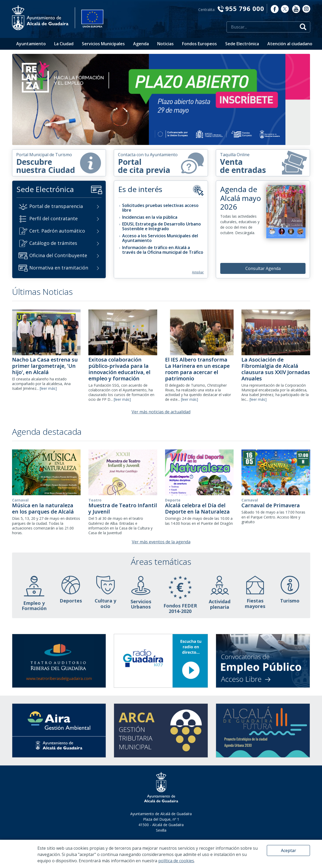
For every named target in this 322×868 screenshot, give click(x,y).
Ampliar (198, 272)
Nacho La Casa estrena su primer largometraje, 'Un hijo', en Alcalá (45, 366)
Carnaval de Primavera (271, 505)
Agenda (141, 44)
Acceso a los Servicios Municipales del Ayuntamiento (160, 238)
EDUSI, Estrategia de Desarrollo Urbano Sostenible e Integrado (162, 226)
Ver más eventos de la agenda (161, 542)
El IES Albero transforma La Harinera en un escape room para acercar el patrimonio (197, 369)
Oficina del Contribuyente (58, 255)
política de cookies (176, 861)
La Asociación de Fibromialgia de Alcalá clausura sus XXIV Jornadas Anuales (276, 369)
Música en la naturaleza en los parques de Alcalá (43, 508)
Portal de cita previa (159, 163)
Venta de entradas (264, 163)
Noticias (165, 44)
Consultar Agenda (263, 268)
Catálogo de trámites (53, 243)
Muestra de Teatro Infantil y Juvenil (123, 508)
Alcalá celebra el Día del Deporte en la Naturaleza (197, 508)
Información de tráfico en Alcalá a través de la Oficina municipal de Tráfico (163, 250)
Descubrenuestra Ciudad (57, 163)
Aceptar (289, 850)
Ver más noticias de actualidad (161, 412)
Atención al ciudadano (290, 44)
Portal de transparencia (56, 206)
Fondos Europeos (199, 44)
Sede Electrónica (242, 44)
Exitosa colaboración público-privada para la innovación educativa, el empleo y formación (119, 369)
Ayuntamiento (31, 44)
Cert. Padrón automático (57, 231)
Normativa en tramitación (59, 268)
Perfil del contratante (53, 218)
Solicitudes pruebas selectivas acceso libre (160, 208)
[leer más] (48, 388)
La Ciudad (64, 44)
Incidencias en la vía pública (150, 217)
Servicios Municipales (103, 44)
